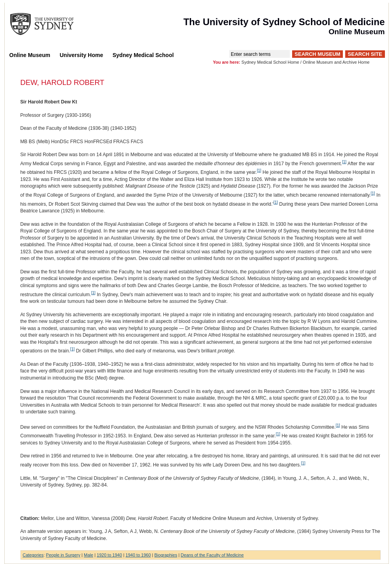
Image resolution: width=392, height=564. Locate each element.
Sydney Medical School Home (270, 62)
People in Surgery (63, 555)
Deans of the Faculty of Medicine (212, 555)
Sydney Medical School (143, 55)
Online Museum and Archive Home (336, 62)
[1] (344, 162)
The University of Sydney (50, 24)
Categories (33, 555)
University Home (81, 55)
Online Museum (30, 55)
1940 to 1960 (138, 555)
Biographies (166, 555)
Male (88, 555)
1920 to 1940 (109, 555)
